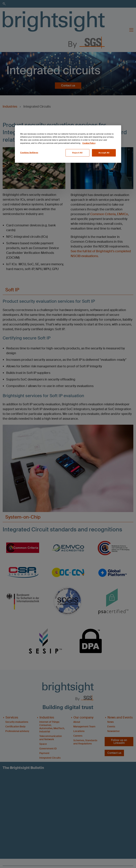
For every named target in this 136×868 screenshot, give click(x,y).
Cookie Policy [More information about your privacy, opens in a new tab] (89, 143)
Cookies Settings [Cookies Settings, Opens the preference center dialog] (29, 152)
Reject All (77, 153)
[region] (68, 144)
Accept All (104, 153)
